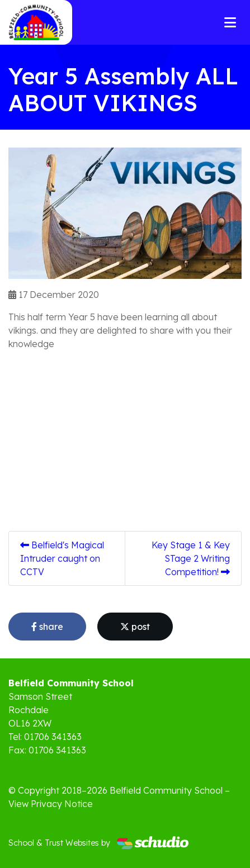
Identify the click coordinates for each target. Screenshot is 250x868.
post (135, 627)
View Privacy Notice (51, 804)
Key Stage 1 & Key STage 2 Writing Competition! (191, 558)
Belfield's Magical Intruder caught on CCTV (62, 558)
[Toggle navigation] (230, 22)
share (47, 627)
